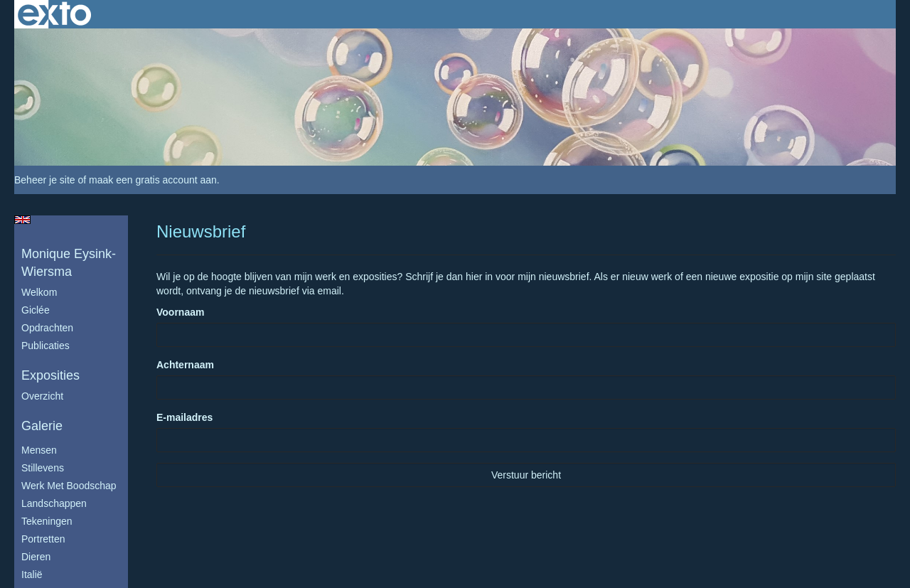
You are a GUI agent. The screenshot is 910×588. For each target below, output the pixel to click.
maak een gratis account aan (153, 180)
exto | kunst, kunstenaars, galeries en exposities (54, 14)
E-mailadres (184, 417)
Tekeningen (47, 521)
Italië (32, 574)
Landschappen (54, 503)
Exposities (50, 375)
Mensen (39, 450)
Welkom (39, 292)
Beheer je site (45, 180)
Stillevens (43, 468)
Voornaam (180, 312)
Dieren (36, 557)
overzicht (42, 396)
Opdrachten (47, 328)
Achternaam (185, 365)
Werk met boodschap (69, 486)
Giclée (36, 310)
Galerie (42, 426)
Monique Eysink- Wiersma (69, 263)
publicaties (45, 346)
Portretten (43, 539)
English (22, 220)
